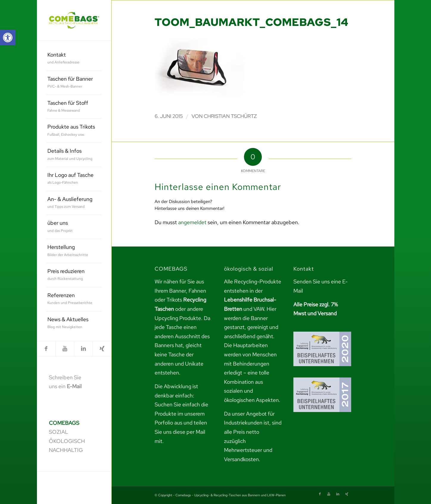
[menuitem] (74, 59)
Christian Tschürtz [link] (230, 116)
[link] (8, 38)
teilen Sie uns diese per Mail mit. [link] (181, 432)
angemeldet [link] (192, 222)
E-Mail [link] (74, 386)
